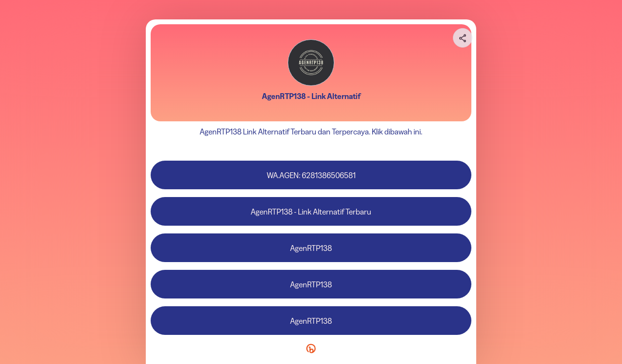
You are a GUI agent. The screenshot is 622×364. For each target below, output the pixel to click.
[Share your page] (463, 38)
